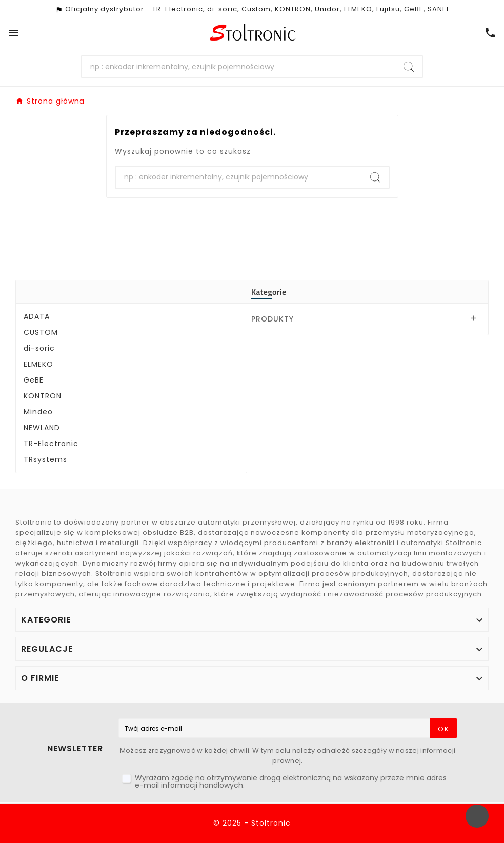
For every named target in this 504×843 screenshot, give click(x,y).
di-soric (39, 348)
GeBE (34, 380)
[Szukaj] (239, 67)
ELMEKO (38, 364)
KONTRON (43, 396)
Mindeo (38, 412)
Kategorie (269, 292)
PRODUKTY (273, 319)
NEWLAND (42, 428)
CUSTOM (41, 332)
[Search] (409, 67)
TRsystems (45, 459)
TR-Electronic (51, 444)
